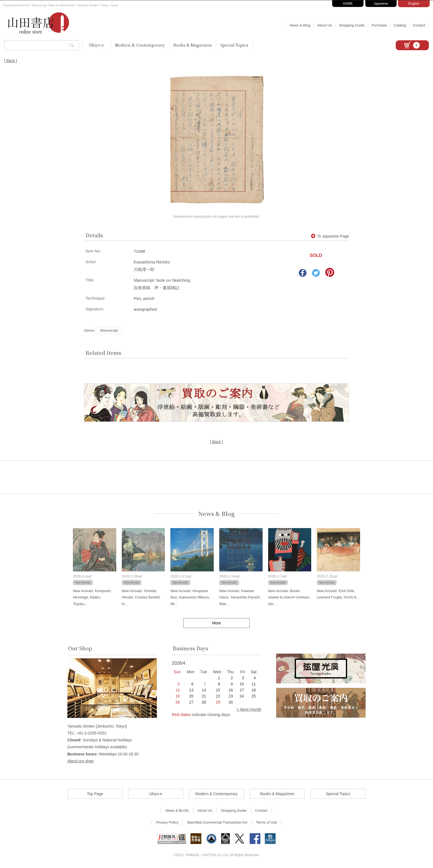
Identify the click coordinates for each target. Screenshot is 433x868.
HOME (348, 4)
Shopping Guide (352, 25)
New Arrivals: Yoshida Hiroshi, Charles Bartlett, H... (141, 597)
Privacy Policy (167, 822)
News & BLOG (177, 810)
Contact (419, 25)
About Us (325, 25)
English (414, 4)
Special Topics (234, 45)
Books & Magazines (193, 45)
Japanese (381, 4)
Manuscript (109, 330)
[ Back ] (11, 61)
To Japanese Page (330, 236)
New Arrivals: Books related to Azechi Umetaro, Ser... (289, 597)
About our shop (80, 761)
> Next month (249, 709)
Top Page (95, 794)
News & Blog (300, 25)
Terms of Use (267, 822)
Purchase (379, 25)
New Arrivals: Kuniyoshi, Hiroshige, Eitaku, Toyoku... (92, 597)
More (216, 623)
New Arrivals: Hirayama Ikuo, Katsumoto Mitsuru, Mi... (190, 597)
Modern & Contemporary (140, 45)
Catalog (400, 25)
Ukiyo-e (97, 45)
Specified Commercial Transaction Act (217, 822)
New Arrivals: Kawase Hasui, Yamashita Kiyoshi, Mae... (240, 597)
